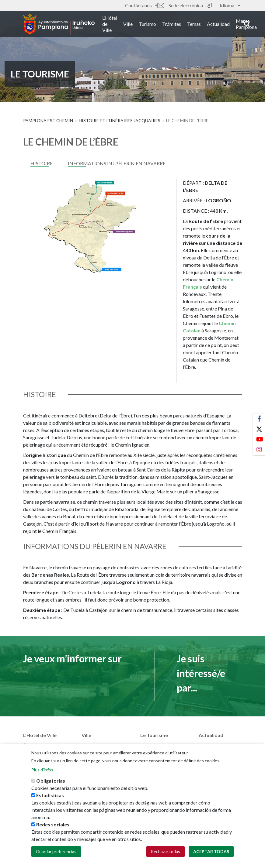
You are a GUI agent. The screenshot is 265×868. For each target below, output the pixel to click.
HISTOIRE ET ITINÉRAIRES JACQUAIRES (120, 120)
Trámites (172, 24)
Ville (128, 24)
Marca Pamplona (246, 24)
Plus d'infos (42, 772)
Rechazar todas (166, 853)
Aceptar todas (211, 853)
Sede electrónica (190, 5)
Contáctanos (145, 5)
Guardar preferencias (56, 853)
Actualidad (218, 24)
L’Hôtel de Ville (110, 24)
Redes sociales (53, 826)
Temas (194, 24)
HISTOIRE (42, 163)
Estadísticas (50, 797)
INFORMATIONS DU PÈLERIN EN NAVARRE (117, 163)
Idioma (230, 5)
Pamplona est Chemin (48, 120)
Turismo (147, 24)
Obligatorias (51, 782)
